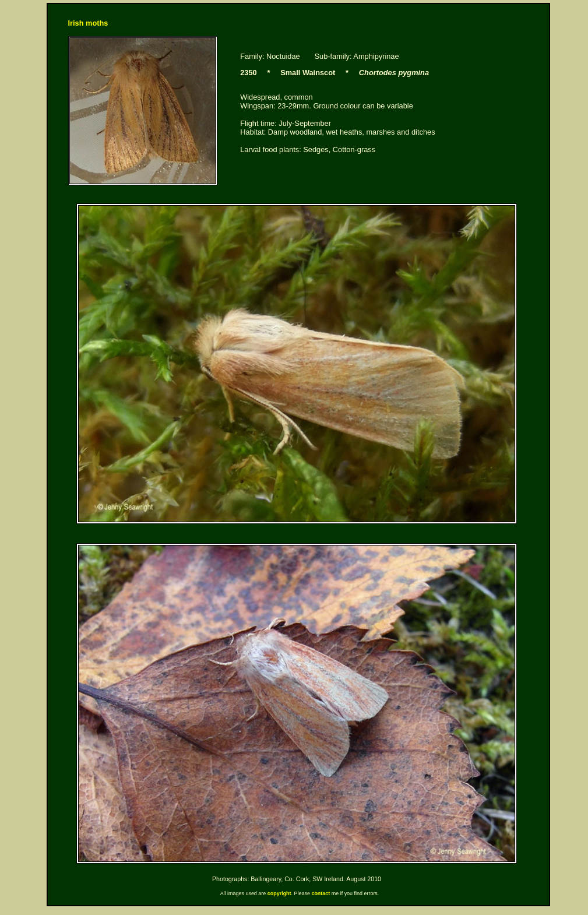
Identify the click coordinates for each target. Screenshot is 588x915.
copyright (279, 893)
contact (321, 893)
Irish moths (88, 23)
